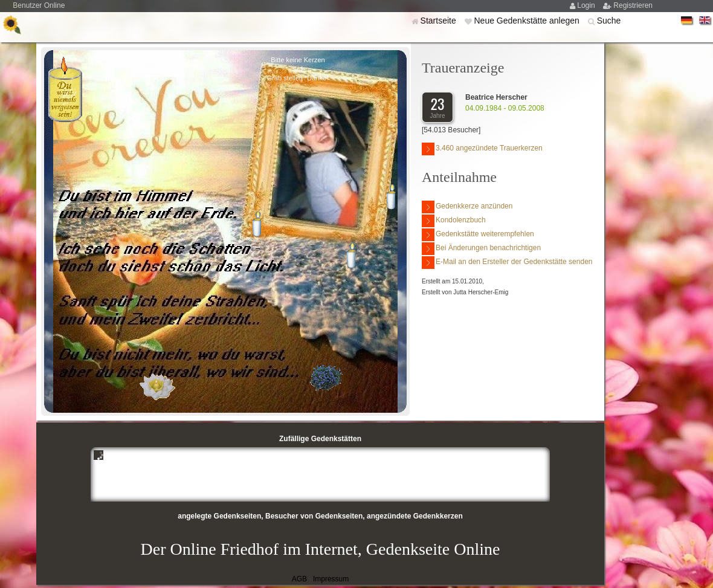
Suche (609, 21)
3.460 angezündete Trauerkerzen (482, 149)
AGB (299, 579)
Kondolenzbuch (454, 221)
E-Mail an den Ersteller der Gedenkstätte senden (507, 263)
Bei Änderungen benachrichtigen (481, 249)
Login (587, 5)
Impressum (331, 579)
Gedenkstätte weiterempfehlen (478, 235)
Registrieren (633, 5)
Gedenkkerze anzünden (467, 207)
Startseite (440, 21)
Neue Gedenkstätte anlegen (527, 21)
